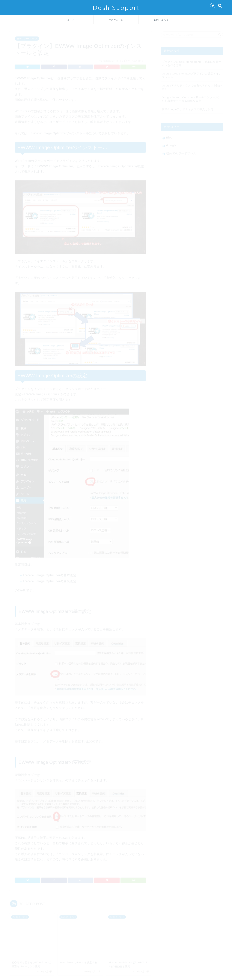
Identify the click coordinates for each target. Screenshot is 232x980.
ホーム (71, 20)
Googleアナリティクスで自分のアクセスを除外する (192, 86)
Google (171, 144)
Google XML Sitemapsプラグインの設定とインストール (192, 74)
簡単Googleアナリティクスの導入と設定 (188, 108)
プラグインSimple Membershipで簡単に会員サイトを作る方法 (192, 62)
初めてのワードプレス (27, 37)
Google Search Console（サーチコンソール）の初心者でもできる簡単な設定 (191, 98)
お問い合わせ (161, 20)
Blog (169, 136)
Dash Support (116, 8)
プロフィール (116, 20)
